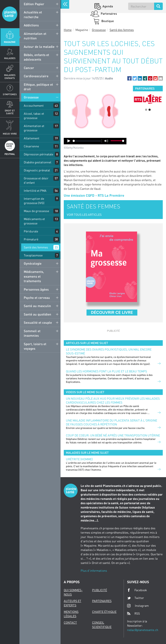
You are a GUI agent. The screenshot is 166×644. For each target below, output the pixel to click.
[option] (148, 99)
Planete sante (10, 14)
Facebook (137, 590)
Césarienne (31, 146)
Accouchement (34, 105)
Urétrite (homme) (79, 459)
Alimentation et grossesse (34, 128)
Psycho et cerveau (37, 298)
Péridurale (31, 231)
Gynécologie (33, 263)
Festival (10, 154)
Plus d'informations (94, 571)
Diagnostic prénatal (37, 170)
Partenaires (109, 14)
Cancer (29, 68)
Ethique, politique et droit (38, 87)
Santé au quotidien (38, 314)
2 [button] (150, 110)
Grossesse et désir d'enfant (36, 180)
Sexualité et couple (38, 322)
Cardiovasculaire (36, 76)
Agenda (107, 6)
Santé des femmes (36, 247)
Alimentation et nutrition (35, 36)
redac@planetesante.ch (143, 630)
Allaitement (32, 138)
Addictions (31, 25)
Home (68, 30)
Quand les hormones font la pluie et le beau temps (106, 371)
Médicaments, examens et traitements (34, 276)
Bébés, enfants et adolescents (36, 57)
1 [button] (146, 110)
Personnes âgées (36, 289)
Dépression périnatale (38, 154)
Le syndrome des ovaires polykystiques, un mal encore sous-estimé (109, 351)
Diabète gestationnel (38, 162)
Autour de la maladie (39, 47)
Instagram (138, 606)
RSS (133, 613)
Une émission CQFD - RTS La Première (94, 195)
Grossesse (31, 97)
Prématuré (31, 239)
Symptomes (10, 94)
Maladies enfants (10, 76)
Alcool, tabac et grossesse (34, 116)
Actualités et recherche (33, 14)
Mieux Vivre (10, 134)
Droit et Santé (10, 112)
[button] (129, 78)
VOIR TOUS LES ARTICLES (84, 215)
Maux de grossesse (36, 211)
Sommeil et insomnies (32, 333)
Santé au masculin (37, 306)
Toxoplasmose (33, 255)
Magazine (10, 42)
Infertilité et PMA (35, 191)
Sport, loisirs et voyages (35, 346)
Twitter (136, 598)
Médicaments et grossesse (34, 221)
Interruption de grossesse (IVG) (34, 201)
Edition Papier (34, 4)
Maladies (10, 58)
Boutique (107, 21)
